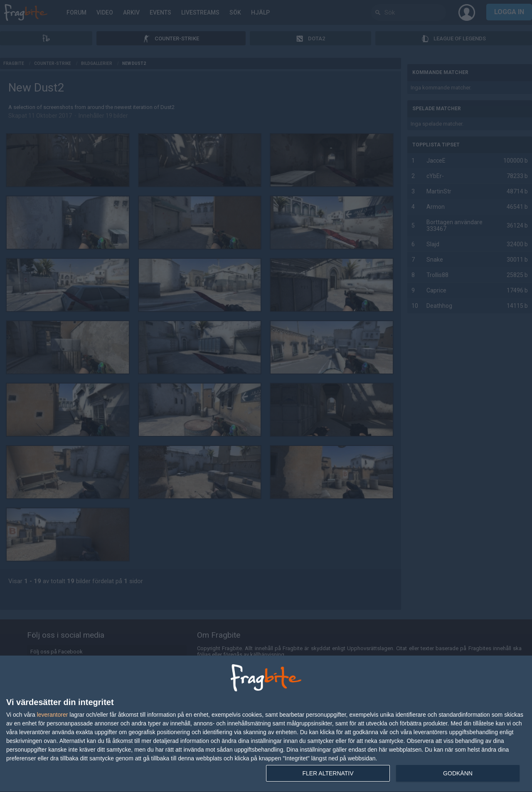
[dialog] (266, 724)
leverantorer (53, 715)
